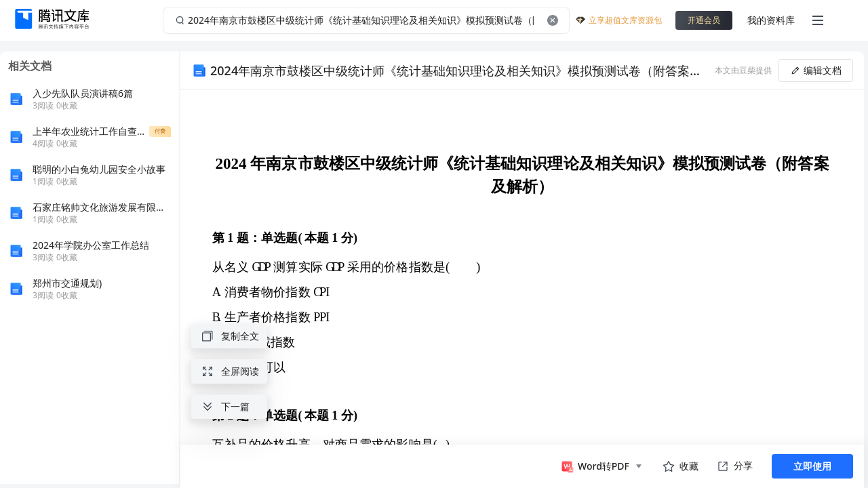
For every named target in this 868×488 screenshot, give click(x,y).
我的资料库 (771, 20)
